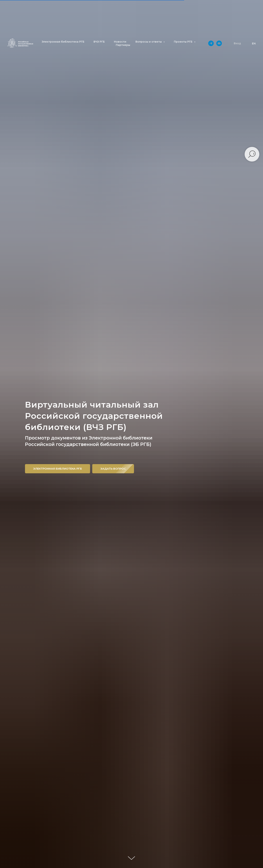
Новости (120, 42)
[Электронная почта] (219, 43)
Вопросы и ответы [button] (149, 42)
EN (254, 44)
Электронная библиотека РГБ (63, 42)
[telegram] (211, 43)
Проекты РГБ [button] (184, 42)
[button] (237, 43)
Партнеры (123, 45)
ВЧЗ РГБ (99, 42)
